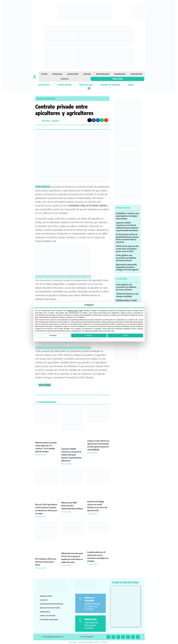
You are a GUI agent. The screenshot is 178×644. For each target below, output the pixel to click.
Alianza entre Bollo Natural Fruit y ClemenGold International (72, 506)
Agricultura (73, 74)
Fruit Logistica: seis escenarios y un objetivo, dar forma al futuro (126, 258)
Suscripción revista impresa (52, 604)
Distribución (136, 74)
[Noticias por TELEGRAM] (80, 599)
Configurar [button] (104, 642)
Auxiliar (87, 74)
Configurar (53, 336)
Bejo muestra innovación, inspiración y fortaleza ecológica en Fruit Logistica (127, 267)
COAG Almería (43, 187)
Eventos (65, 79)
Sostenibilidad (103, 74)
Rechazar (89, 336)
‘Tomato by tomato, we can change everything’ (127, 295)
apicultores (45, 385)
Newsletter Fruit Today (50, 608)
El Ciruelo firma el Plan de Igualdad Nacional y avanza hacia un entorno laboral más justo (127, 238)
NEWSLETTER (90, 619)
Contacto (44, 600)
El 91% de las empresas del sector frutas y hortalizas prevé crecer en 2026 (127, 249)
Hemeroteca (44, 85)
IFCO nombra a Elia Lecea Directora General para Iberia (46, 562)
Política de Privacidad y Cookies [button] (89, 642)
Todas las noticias (48, 616)
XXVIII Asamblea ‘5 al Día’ (127, 300)
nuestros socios (73, 311)
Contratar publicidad (49, 620)
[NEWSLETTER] (80, 620)
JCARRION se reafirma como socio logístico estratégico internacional (128, 216)
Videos (131, 85)
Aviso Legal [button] (73, 642)
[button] (35, 77)
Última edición (65, 85)
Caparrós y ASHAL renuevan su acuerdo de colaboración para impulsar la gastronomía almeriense (71, 455)
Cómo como (117, 79)
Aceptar (125, 336)
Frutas (44, 74)
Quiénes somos (46, 596)
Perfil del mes (86, 85)
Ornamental (120, 74)
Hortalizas (57, 74)
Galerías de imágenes (110, 85)
